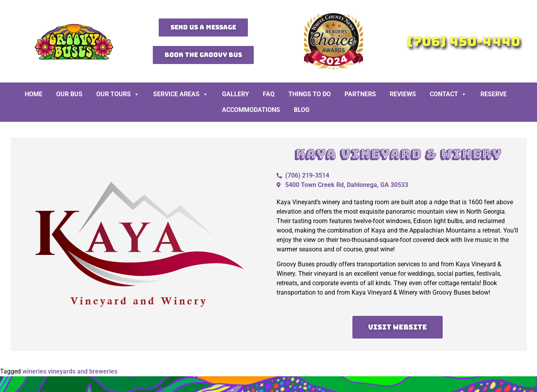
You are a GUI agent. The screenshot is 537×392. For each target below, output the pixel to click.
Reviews (403, 94)
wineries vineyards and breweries (70, 371)
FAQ (269, 94)
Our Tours (118, 94)
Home (34, 94)
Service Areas (181, 94)
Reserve (494, 94)
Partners (360, 94)
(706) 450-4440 (464, 41)
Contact (448, 94)
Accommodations (251, 110)
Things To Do (310, 94)
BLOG (302, 110)
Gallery (236, 94)
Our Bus (69, 94)
